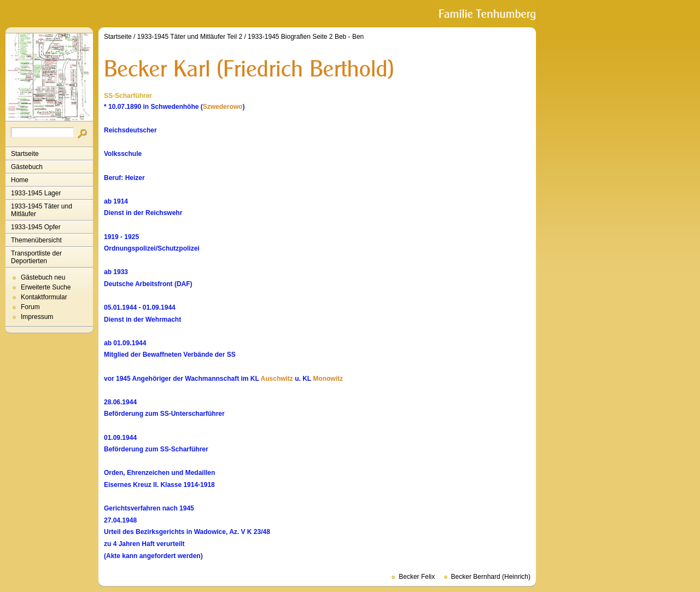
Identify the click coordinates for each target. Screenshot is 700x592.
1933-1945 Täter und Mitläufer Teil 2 (190, 37)
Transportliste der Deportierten (36, 257)
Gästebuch (27, 167)
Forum (30, 307)
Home (20, 180)
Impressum (37, 317)
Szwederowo (223, 107)
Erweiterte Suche (46, 287)
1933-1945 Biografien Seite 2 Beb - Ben (306, 37)
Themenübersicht (36, 240)
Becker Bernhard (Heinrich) (491, 577)
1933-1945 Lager (36, 193)
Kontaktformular (44, 297)
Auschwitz (277, 379)
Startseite (25, 154)
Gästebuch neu (43, 277)
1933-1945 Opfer (36, 227)
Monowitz (328, 379)
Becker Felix (417, 577)
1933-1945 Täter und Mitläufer (42, 210)
